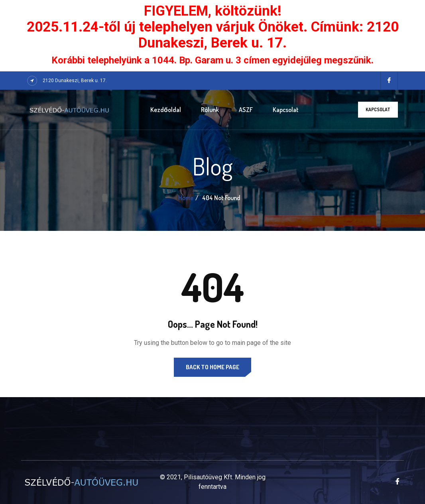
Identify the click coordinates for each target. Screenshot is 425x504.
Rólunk (210, 110)
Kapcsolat (286, 110)
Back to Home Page (212, 367)
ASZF (246, 110)
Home (186, 198)
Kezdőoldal (166, 110)
